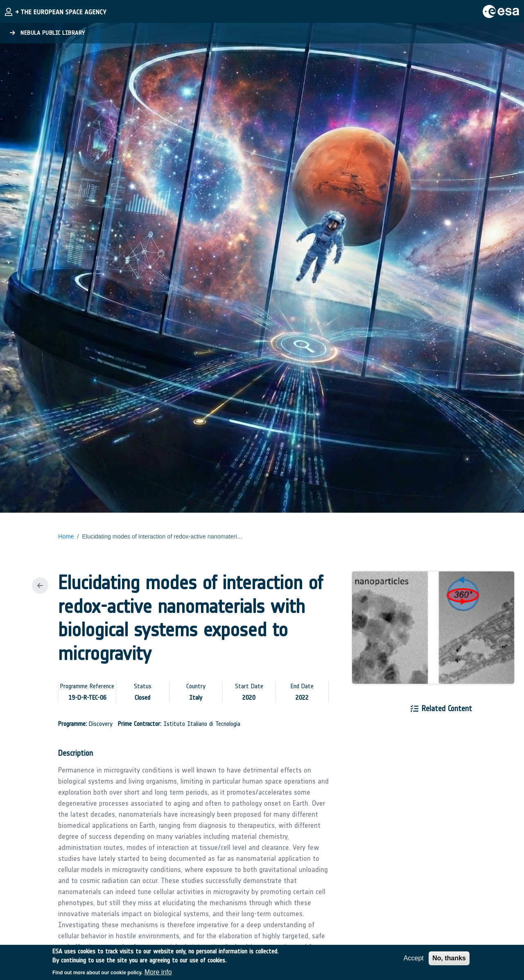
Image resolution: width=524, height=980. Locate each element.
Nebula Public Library (47, 33)
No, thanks (449, 961)
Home (66, 536)
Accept (414, 961)
